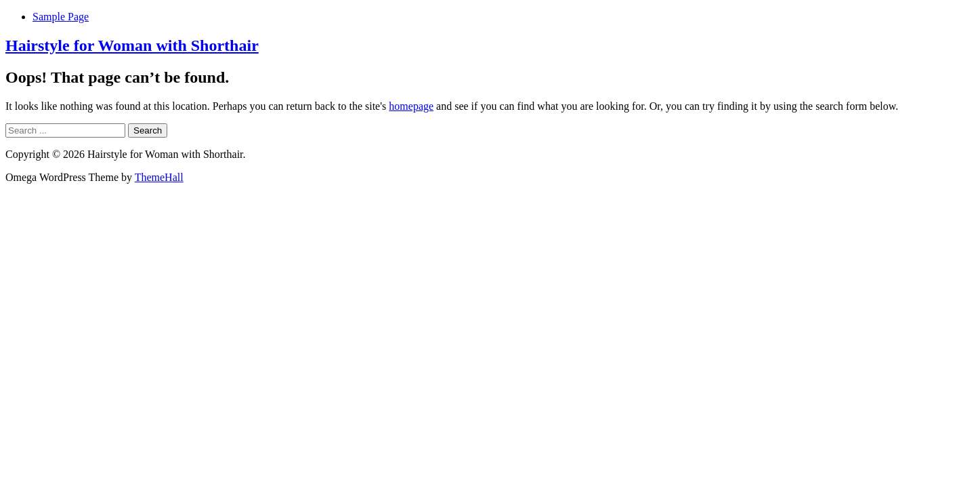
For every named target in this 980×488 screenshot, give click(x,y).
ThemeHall (159, 177)
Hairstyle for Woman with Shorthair (132, 45)
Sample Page (61, 17)
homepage (411, 106)
